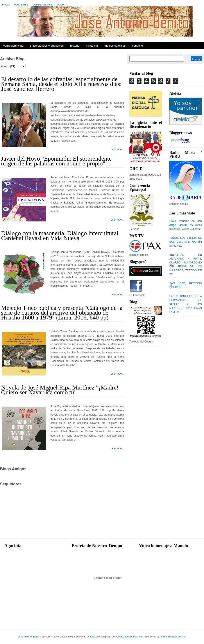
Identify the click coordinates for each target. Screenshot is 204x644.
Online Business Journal (173, 637)
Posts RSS (21, 5)
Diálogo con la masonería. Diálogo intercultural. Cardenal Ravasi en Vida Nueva (61, 236)
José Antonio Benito (29, 637)
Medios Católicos (115, 46)
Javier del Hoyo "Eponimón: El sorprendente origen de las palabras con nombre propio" (56, 161)
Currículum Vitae (13, 46)
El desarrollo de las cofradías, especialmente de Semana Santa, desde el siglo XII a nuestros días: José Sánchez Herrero (61, 84)
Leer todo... (117, 149)
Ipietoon (94, 637)
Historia (75, 46)
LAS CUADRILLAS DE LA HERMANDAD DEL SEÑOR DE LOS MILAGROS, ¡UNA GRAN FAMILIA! (186, 304)
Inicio (6, 5)
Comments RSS (43, 5)
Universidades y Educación (47, 46)
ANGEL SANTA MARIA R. (130, 637)
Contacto (137, 46)
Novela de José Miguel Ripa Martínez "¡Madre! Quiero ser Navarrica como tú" (60, 390)
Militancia (92, 46)
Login (61, 5)
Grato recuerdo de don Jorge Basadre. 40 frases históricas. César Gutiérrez (186, 225)
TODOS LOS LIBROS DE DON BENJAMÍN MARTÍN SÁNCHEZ (186, 242)
